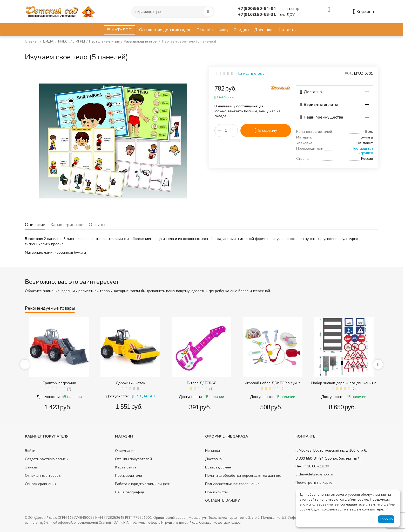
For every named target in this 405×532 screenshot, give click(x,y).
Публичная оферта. (146, 523)
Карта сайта (126, 467)
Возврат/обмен (218, 467)
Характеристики (67, 225)
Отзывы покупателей (133, 459)
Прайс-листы (216, 492)
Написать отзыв (251, 74)
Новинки (212, 451)
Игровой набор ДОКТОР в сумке (273, 383)
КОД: (349, 73)
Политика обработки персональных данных (243, 476)
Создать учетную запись (46, 459)
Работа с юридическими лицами (143, 484)
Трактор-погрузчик (59, 383)
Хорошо (386, 519)
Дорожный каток (130, 383)
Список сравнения (41, 484)
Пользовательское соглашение (232, 484)
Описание (35, 225)
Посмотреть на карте (314, 483)
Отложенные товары (43, 476)
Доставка (213, 459)
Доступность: (48, 397)
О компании (125, 451)
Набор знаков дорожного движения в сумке (344, 383)
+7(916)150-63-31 (258, 15)
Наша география (129, 492)
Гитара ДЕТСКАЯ (202, 383)
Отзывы (97, 225)
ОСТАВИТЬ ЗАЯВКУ (222, 500)
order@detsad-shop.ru (314, 474)
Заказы (31, 467)
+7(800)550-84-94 (258, 9)
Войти (30, 451)
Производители (129, 476)
